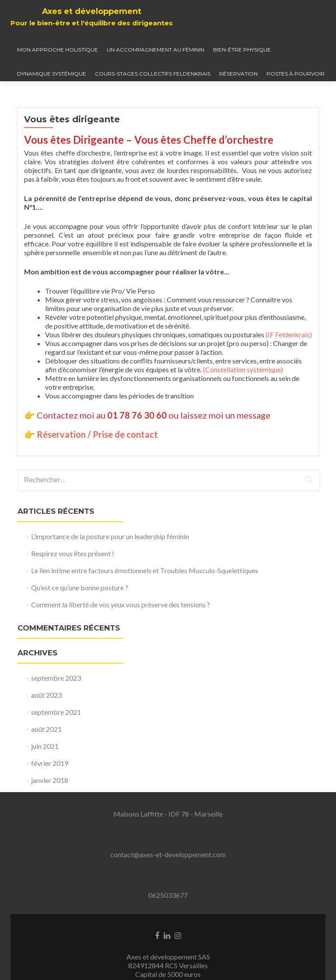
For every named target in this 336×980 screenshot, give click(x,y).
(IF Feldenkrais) (289, 334)
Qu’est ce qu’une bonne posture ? (80, 587)
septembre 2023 (56, 678)
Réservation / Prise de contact (97, 434)
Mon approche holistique (58, 50)
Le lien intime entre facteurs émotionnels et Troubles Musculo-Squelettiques (145, 570)
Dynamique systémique (52, 74)
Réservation (238, 74)
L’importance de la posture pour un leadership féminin (110, 536)
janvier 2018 (50, 780)
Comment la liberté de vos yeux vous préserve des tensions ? (121, 604)
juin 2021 (45, 746)
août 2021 (46, 729)
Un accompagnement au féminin (156, 50)
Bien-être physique (242, 50)
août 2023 (46, 695)
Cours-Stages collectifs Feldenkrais (153, 74)
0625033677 (168, 895)
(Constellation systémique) (243, 369)
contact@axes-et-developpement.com (168, 854)
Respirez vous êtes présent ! (73, 553)
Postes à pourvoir (296, 74)
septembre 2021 (56, 712)
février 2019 (50, 763)
